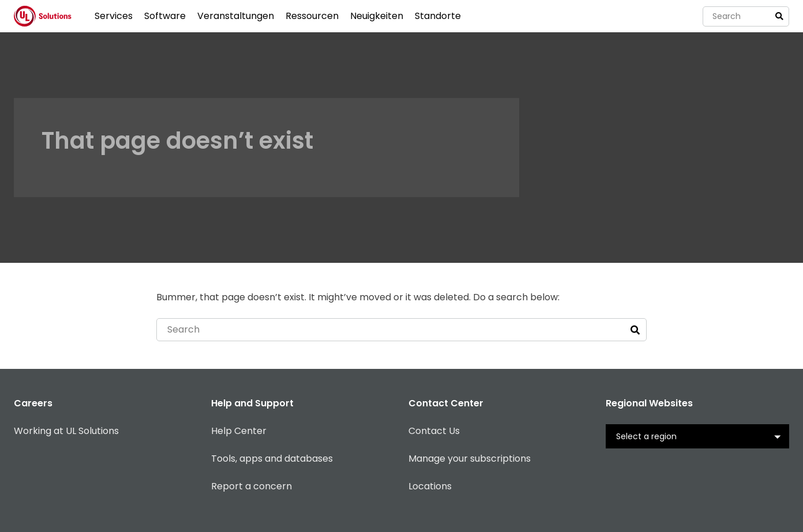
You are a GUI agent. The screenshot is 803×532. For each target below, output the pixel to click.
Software (165, 16)
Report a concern (252, 486)
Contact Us (434, 431)
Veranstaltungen (236, 16)
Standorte (438, 16)
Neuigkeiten (377, 16)
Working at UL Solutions (66, 431)
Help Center (239, 431)
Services (114, 16)
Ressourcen (312, 16)
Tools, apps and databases (272, 459)
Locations (430, 486)
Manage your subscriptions (470, 459)
